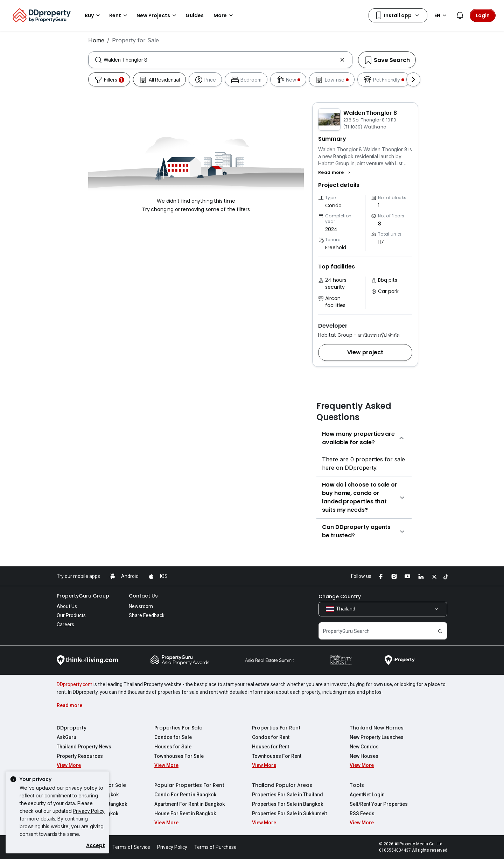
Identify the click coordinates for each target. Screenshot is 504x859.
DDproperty (72, 728)
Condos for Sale (173, 737)
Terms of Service (131, 847)
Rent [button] (119, 15)
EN (442, 15)
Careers (65, 624)
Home (96, 40)
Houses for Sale (173, 747)
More (224, 15)
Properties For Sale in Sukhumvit (289, 813)
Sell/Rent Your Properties (379, 804)
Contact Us (143, 596)
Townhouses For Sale (179, 756)
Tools (357, 785)
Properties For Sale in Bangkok (288, 804)
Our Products (71, 615)
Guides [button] (195, 15)
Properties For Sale (178, 728)
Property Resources (80, 756)
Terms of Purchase (215, 847)
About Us (67, 606)
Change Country (340, 596)
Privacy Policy (89, 811)
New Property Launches (377, 737)
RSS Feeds (362, 813)
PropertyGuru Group (83, 596)
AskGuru (66, 737)
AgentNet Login (367, 795)
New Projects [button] (157, 15)
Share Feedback (147, 615)
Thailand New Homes (377, 728)
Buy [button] (93, 15)
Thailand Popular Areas (282, 785)
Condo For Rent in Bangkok (185, 795)
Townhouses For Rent (277, 756)
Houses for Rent (271, 747)
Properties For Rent (276, 728)
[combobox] (220, 60)
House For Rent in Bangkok (185, 813)
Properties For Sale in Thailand (288, 795)
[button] (335, 173)
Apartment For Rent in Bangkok (190, 804)
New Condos (364, 747)
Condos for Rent (271, 737)
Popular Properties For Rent (189, 785)
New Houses (364, 756)
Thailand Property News (84, 747)
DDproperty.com (75, 684)
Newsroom (141, 606)
